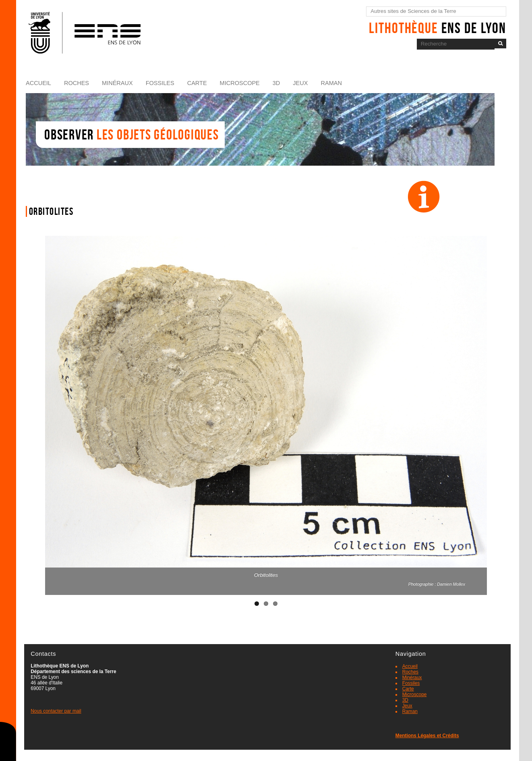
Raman (331, 83)
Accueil (38, 83)
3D (276, 83)
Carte (197, 83)
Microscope (240, 83)
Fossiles (160, 83)
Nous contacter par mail (56, 711)
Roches (77, 83)
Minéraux (117, 83)
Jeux (300, 83)
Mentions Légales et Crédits (427, 736)
